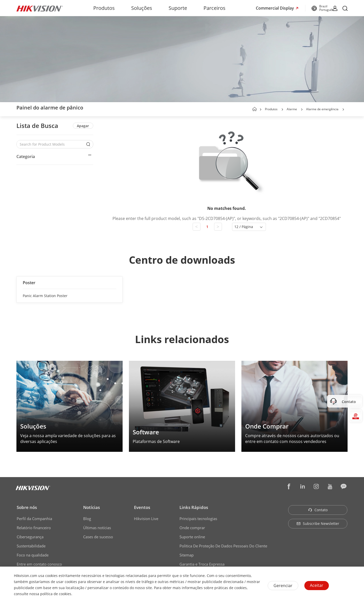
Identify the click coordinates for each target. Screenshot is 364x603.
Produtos (104, 8)
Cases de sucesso (98, 537)
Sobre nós (27, 507)
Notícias (92, 507)
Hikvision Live (146, 519)
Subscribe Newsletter (318, 523)
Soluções (142, 8)
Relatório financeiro (34, 528)
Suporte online (192, 537)
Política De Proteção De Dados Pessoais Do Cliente (223, 546)
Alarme (292, 109)
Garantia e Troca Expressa (202, 564)
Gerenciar (283, 586)
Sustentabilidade (31, 546)
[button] (282, 109)
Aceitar (317, 585)
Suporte (178, 8)
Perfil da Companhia (34, 519)
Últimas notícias (97, 528)
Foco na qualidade (33, 555)
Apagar (83, 126)
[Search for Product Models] (51, 144)
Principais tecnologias (198, 519)
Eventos (142, 507)
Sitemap (187, 555)
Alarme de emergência (322, 109)
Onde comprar (192, 528)
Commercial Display (275, 8)
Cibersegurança (30, 537)
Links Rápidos (194, 507)
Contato (318, 510)
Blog (87, 519)
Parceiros (214, 8)
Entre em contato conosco (39, 564)
